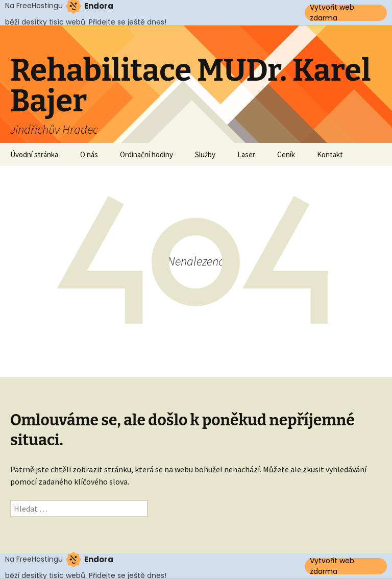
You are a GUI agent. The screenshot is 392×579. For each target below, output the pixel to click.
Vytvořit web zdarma (332, 13)
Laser (246, 154)
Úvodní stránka (34, 154)
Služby (205, 154)
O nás (89, 154)
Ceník (286, 154)
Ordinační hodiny (146, 154)
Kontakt (330, 154)
